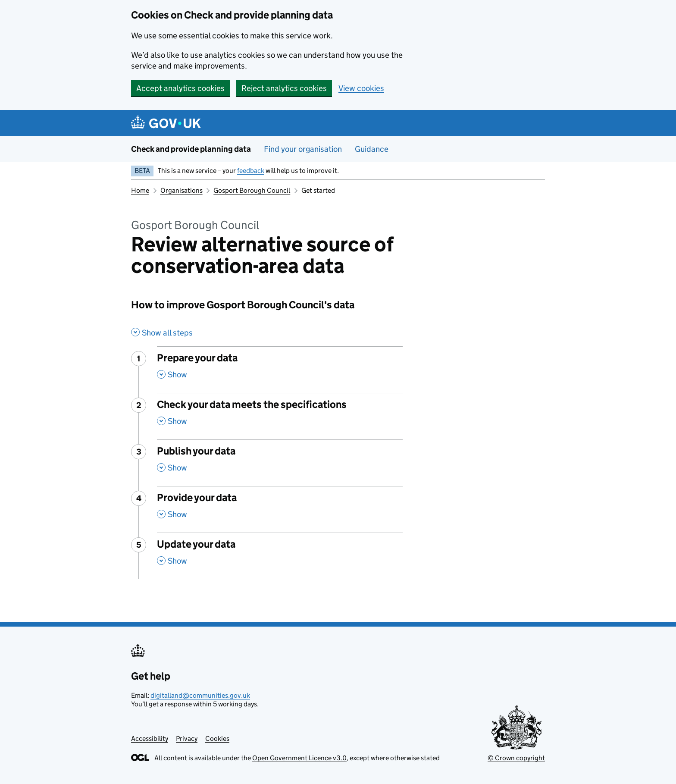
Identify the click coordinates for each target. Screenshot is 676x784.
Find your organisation (303, 149)
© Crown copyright (516, 758)
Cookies (217, 739)
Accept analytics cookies (180, 88)
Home (140, 190)
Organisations (182, 190)
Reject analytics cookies (284, 88)
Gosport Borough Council (252, 190)
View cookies (361, 88)
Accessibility (150, 739)
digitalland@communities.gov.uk (200, 695)
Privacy (187, 739)
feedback (251, 171)
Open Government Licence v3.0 (299, 758)
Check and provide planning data (191, 149)
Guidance (372, 149)
